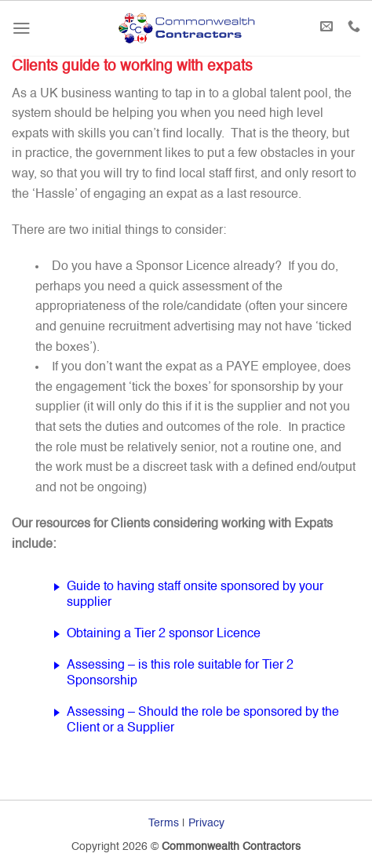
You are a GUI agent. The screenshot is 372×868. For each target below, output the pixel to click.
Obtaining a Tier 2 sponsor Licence (164, 634)
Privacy (206, 823)
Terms (164, 823)
